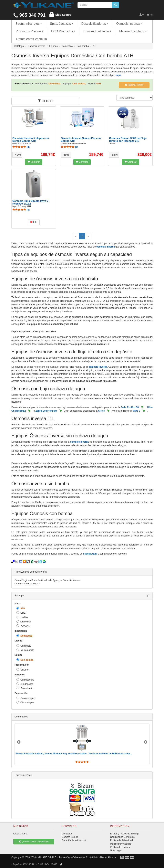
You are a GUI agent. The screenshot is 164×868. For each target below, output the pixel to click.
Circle (101, 411)
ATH (21, 608)
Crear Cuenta (20, 834)
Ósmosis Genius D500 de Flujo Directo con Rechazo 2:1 (128, 139)
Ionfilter (22, 617)
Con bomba (25, 660)
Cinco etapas (25, 702)
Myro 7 (136, 411)
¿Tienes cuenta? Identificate (34, 842)
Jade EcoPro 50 (130, 407)
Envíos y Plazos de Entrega (124, 834)
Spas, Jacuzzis (62, 24)
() (21, 147)
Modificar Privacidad (121, 844)
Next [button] (146, 742)
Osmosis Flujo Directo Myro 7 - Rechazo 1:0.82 (31, 202)
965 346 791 (29, 15)
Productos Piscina (29, 31)
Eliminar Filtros (134, 85)
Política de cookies (120, 847)
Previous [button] (19, 742)
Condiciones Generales (122, 837)
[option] (82, 744)
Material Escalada (133, 31)
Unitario (22, 670)
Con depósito (25, 680)
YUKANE (23, 626)
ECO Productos (63, 31)
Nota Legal (116, 851)
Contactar (67, 834)
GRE (21, 613)
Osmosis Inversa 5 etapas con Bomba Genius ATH (31, 139)
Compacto (24, 646)
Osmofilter (24, 622)
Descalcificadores (95, 24)
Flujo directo (25, 688)
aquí (118, 75)
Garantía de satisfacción (74, 840)
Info (34, 222)
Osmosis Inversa (129, 24)
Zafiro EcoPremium (46, 411)
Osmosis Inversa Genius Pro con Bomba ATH (81, 139)
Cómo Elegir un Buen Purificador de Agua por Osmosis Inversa (47, 580)
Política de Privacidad (121, 840)
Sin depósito (25, 684)
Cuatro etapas (26, 698)
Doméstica (24, 636)
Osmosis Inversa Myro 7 (27, 584)
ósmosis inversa (106, 247)
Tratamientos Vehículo (31, 39)
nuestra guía (90, 554)
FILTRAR (46, 101)
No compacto (25, 650)
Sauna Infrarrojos (29, 24)
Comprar (34, 162)
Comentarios (21, 717)
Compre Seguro (70, 837)
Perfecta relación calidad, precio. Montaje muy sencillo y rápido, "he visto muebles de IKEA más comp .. (74, 754)
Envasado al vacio (97, 31)
